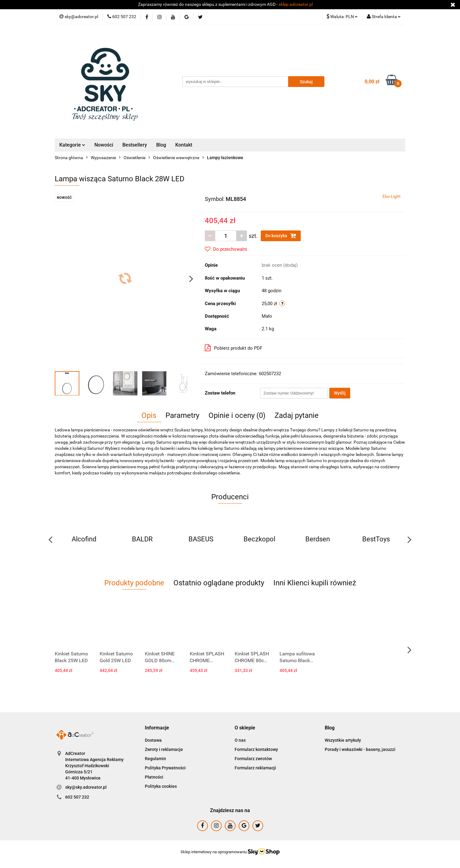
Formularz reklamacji (255, 768)
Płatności (154, 777)
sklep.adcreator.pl (296, 4)
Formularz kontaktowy (256, 749)
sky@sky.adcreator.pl (86, 787)
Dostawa (153, 740)
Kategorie (72, 145)
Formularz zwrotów (253, 759)
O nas (240, 740)
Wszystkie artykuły (343, 740)
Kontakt (184, 145)
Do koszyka (281, 236)
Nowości (104, 145)
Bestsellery (135, 145)
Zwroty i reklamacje (164, 749)
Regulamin (155, 759)
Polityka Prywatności (165, 768)
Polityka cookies (161, 786)
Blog (161, 145)
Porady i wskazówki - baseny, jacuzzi (360, 749)
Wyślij (340, 393)
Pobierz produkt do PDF (234, 348)
